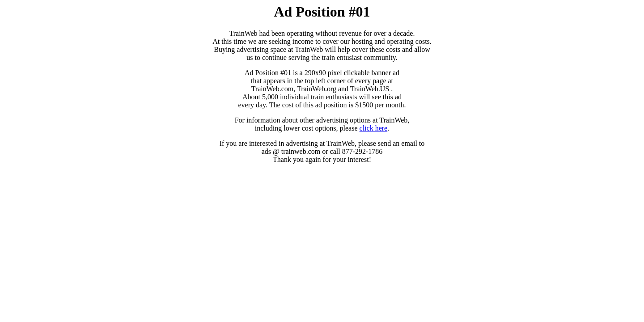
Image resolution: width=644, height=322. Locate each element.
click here (374, 128)
